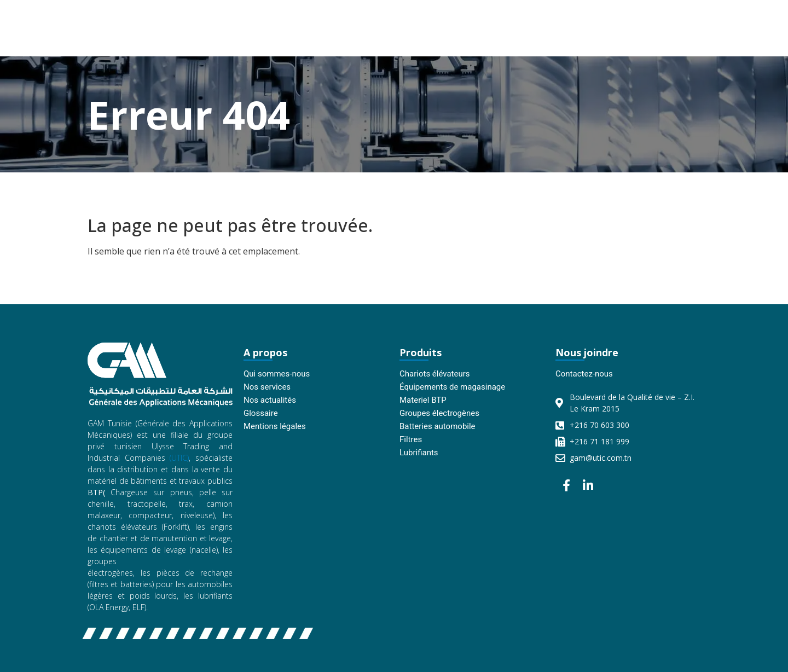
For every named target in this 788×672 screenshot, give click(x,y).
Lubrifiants (419, 453)
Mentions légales (275, 426)
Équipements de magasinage (452, 387)
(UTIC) (179, 458)
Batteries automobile (438, 426)
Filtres (411, 439)
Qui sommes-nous (277, 374)
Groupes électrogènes (439, 413)
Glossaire (261, 413)
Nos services (267, 387)
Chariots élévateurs (435, 374)
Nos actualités (270, 400)
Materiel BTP (423, 400)
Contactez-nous (584, 374)
